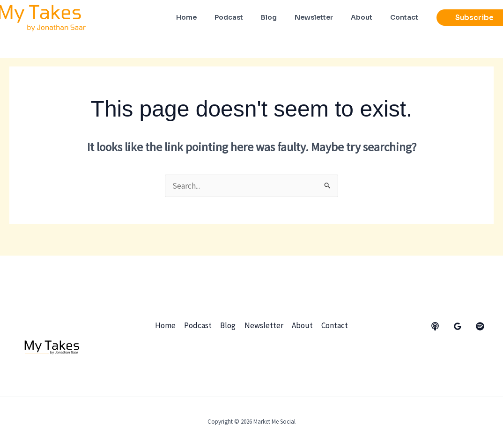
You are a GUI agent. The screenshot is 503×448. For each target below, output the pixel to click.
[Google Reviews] (458, 326)
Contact (333, 325)
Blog (228, 325)
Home (167, 325)
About (301, 325)
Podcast (199, 325)
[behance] (435, 326)
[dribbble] (480, 326)
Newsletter (263, 325)
